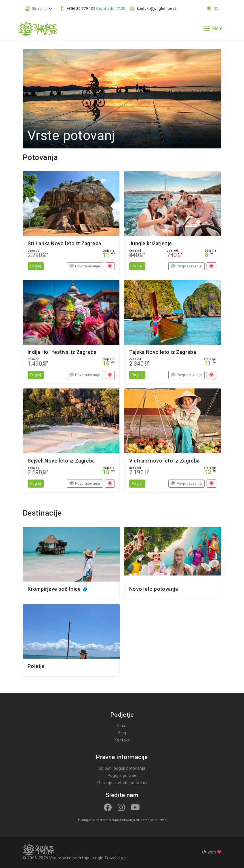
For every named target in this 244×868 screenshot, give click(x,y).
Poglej (36, 266)
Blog (122, 733)
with (211, 852)
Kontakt (122, 740)
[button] (39, 9)
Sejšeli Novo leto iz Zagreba (61, 461)
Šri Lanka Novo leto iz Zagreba (64, 244)
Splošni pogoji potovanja (122, 768)
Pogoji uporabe (122, 775)
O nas (122, 726)
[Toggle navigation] (213, 29)
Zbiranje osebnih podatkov (122, 783)
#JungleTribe (89, 820)
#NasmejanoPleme (150, 820)
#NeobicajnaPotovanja (117, 820)
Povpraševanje (85, 266)
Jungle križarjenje (150, 244)
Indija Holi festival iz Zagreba (62, 352)
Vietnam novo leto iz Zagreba (164, 461)
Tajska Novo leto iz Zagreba (163, 352)
